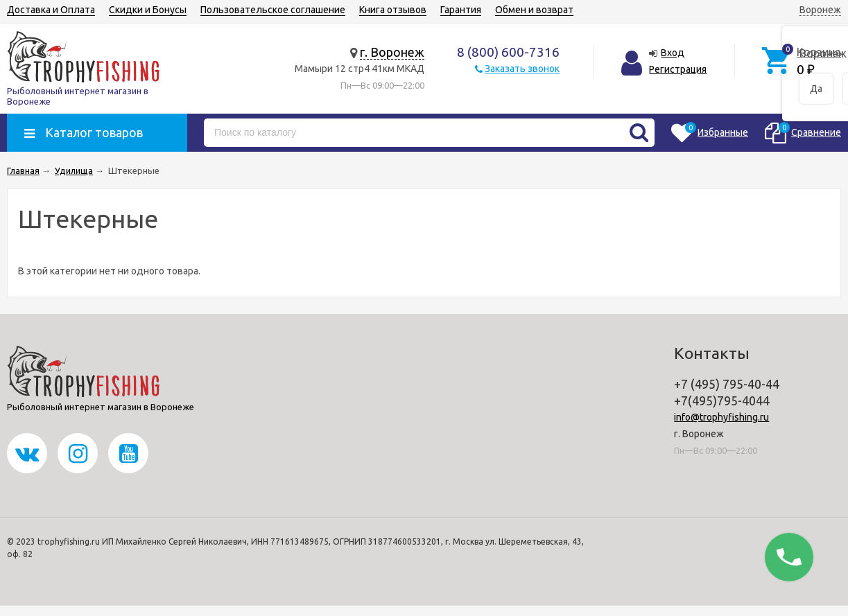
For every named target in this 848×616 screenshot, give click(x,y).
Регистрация (678, 69)
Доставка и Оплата (51, 10)
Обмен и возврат (534, 10)
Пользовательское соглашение (273, 10)
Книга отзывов (393, 10)
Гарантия (461, 10)
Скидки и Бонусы (148, 10)
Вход (673, 53)
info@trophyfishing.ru (721, 417)
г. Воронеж (392, 52)
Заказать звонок (522, 69)
